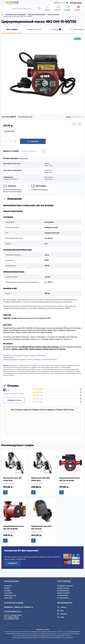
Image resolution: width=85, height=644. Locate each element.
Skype (62, 617)
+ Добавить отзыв (14, 400)
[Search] (39, 8)
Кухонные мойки (63, 598)
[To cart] (5, 492)
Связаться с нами (10, 595)
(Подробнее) (23, 158)
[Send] (44, 151)
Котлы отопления (63, 593)
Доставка (41, 186)
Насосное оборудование (37, 14)
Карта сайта (8, 598)
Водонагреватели (63, 590)
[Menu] (3, 3)
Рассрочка (8, 586)
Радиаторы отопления (65, 586)
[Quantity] (10, 141)
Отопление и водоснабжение (15, 14)
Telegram (63, 607)
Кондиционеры (62, 595)
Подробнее (12, 563)
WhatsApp (64, 614)
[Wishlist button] (74, 124)
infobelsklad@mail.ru (13, 611)
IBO (31, 117)
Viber (62, 610)
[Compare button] (80, 124)
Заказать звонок (76, 3)
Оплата (12, 186)
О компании (8, 593)
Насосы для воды (53, 14)
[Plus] (15, 141)
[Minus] (6, 141)
